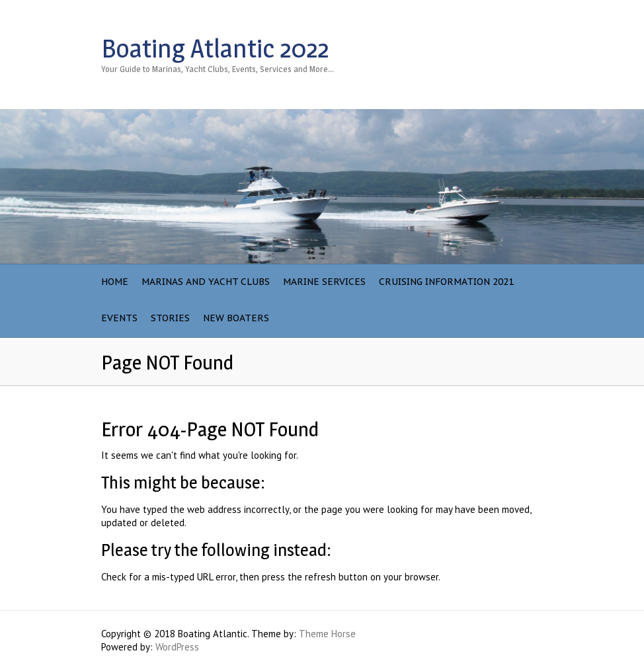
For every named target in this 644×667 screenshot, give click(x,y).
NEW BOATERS (236, 318)
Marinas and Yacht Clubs (206, 282)
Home (115, 282)
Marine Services (324, 282)
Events (119, 318)
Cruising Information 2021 (446, 282)
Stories (170, 318)
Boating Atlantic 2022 (215, 48)
